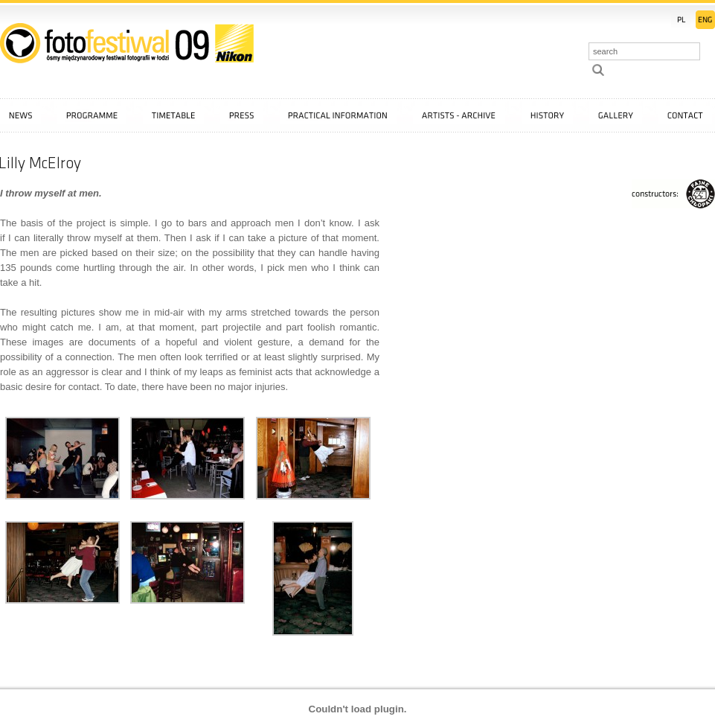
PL (681, 20)
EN (705, 20)
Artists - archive (459, 115)
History (547, 115)
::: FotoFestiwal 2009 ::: (127, 43)
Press (242, 115)
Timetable (173, 115)
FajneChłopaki (673, 194)
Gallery (616, 115)
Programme (92, 115)
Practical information (338, 115)
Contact (685, 115)
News (20, 115)
